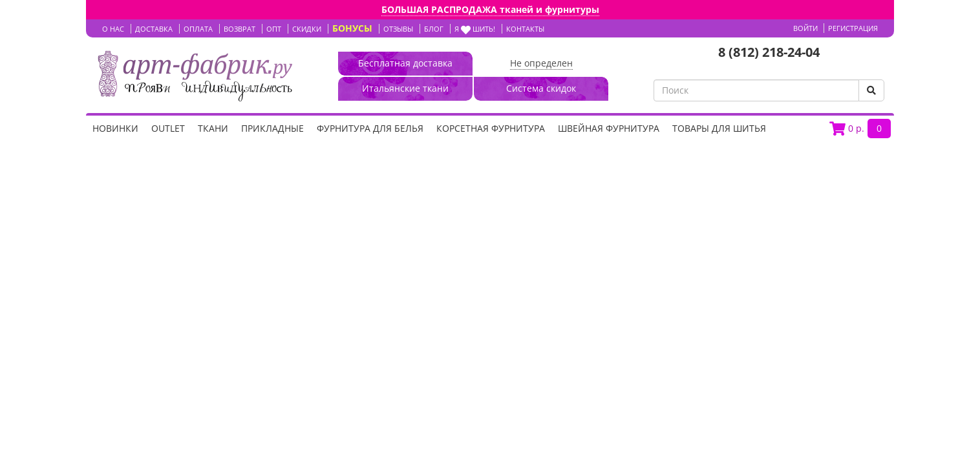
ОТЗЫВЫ (398, 29)
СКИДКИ (307, 29)
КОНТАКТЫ (525, 29)
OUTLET (168, 128)
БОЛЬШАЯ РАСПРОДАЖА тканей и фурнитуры (490, 9)
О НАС (113, 29)
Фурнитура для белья (370, 128)
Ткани (213, 128)
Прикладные (272, 128)
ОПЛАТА (198, 29)
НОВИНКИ (115, 128)
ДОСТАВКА (154, 29)
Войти (805, 28)
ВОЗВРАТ (240, 29)
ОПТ (274, 29)
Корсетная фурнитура (491, 128)
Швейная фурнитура (609, 128)
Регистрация (853, 28)
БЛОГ (434, 29)
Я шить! (475, 29)
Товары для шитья (719, 128)
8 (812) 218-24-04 (769, 52)
